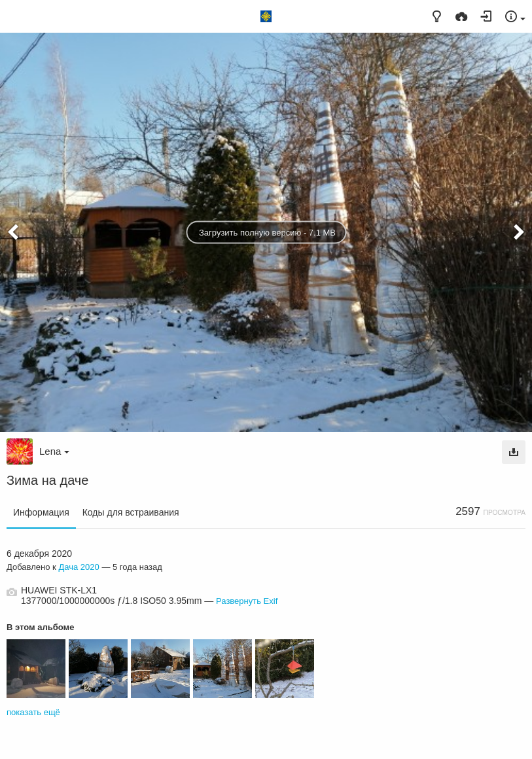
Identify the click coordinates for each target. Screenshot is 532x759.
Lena (54, 451)
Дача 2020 (79, 567)
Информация (41, 512)
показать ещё (33, 712)
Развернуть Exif (247, 601)
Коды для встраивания (131, 512)
